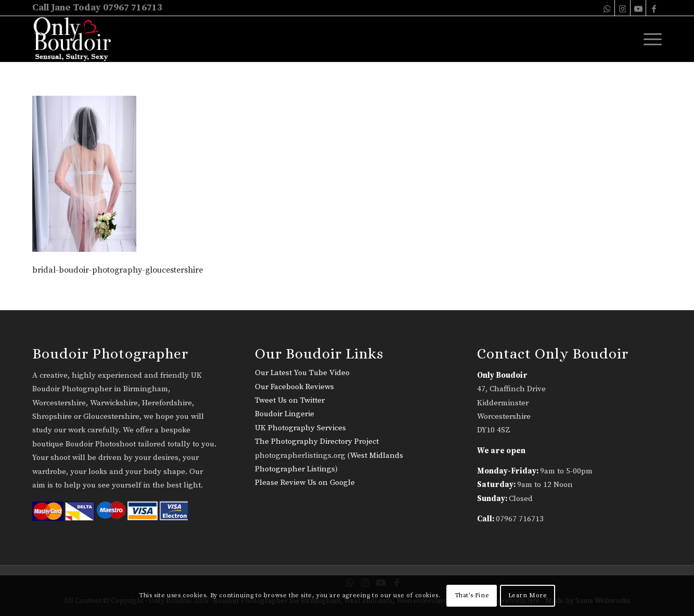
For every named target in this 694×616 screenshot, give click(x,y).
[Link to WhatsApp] (607, 8)
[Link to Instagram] (622, 8)
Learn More (528, 595)
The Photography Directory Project (317, 441)
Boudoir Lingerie (285, 414)
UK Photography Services (300, 428)
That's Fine (472, 595)
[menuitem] (649, 39)
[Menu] (649, 39)
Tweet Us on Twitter (290, 400)
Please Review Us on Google (305, 483)
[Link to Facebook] (654, 8)
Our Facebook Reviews (294, 387)
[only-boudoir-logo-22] (77, 39)
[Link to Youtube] (638, 8)
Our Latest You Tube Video (302, 373)
